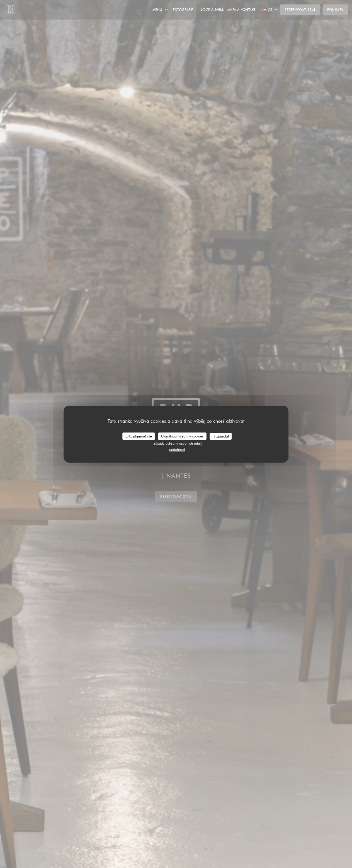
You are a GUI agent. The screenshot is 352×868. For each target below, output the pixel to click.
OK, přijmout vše (139, 436)
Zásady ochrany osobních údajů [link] (178, 443)
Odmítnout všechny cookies (182, 436)
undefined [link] (177, 449)
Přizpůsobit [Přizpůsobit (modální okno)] (221, 436)
